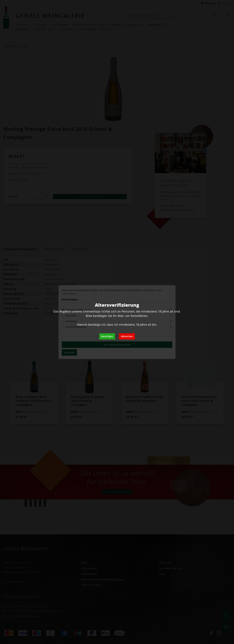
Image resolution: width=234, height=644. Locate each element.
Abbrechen (127, 336)
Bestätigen (107, 336)
